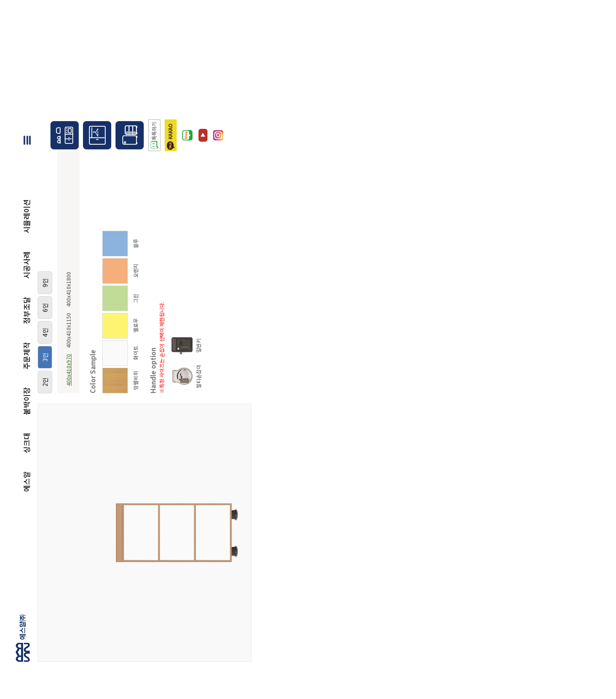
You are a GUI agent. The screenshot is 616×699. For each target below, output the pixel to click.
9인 (45, 283)
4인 (45, 332)
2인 (45, 382)
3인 (45, 357)
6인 (45, 308)
